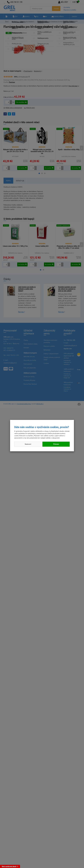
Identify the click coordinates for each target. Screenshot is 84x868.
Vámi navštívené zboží (9, 866)
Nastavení (28, 444)
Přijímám (56, 444)
